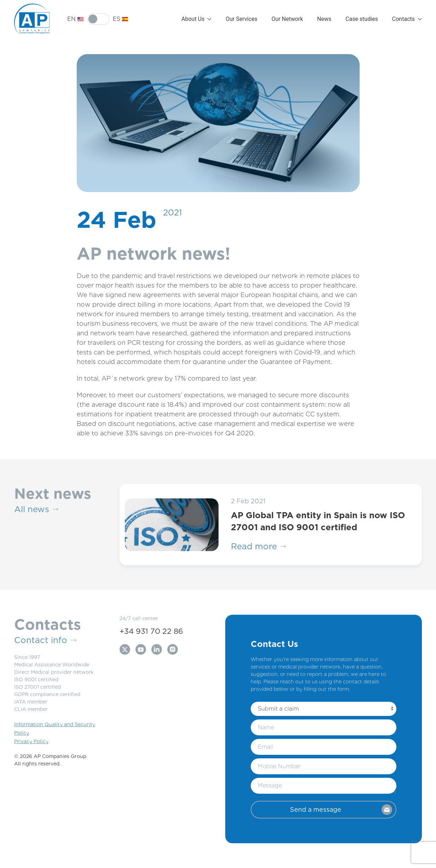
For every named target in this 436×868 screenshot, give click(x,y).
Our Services (242, 19)
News (324, 19)
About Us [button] (196, 19)
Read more (258, 546)
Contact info (45, 640)
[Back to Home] (32, 19)
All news (36, 509)
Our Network (287, 19)
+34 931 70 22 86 (151, 631)
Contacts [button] (407, 19)
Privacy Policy (31, 741)
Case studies (362, 19)
